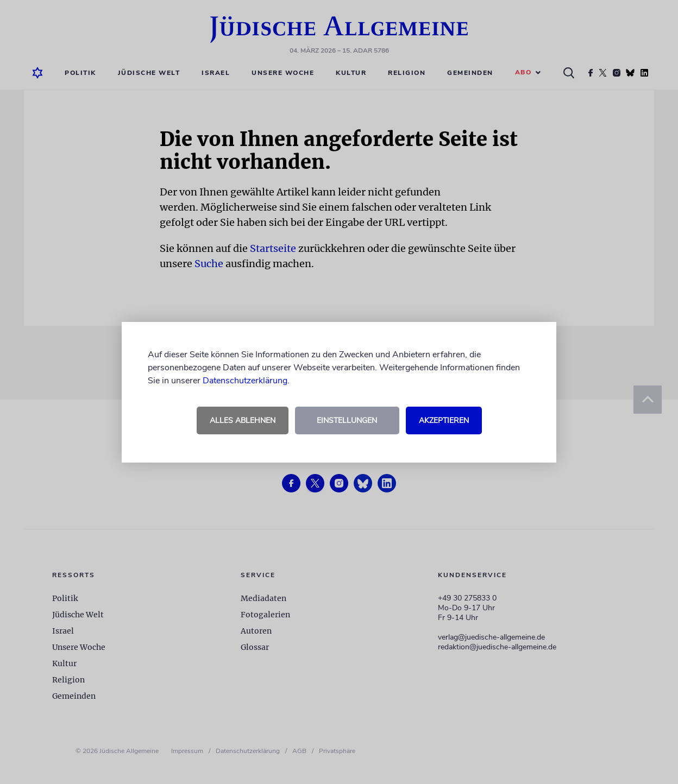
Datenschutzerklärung (245, 381)
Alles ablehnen (243, 421)
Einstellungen (347, 421)
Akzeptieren (444, 421)
